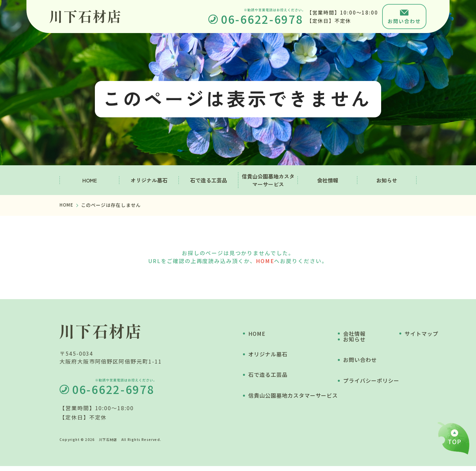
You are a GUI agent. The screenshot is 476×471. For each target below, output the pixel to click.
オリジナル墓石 (149, 180)
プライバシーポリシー (388, 376)
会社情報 (328, 180)
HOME (90, 180)
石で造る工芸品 (209, 180)
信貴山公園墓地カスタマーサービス (268, 180)
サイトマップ (377, 397)
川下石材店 (108, 445)
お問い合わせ (377, 356)
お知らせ (387, 180)
